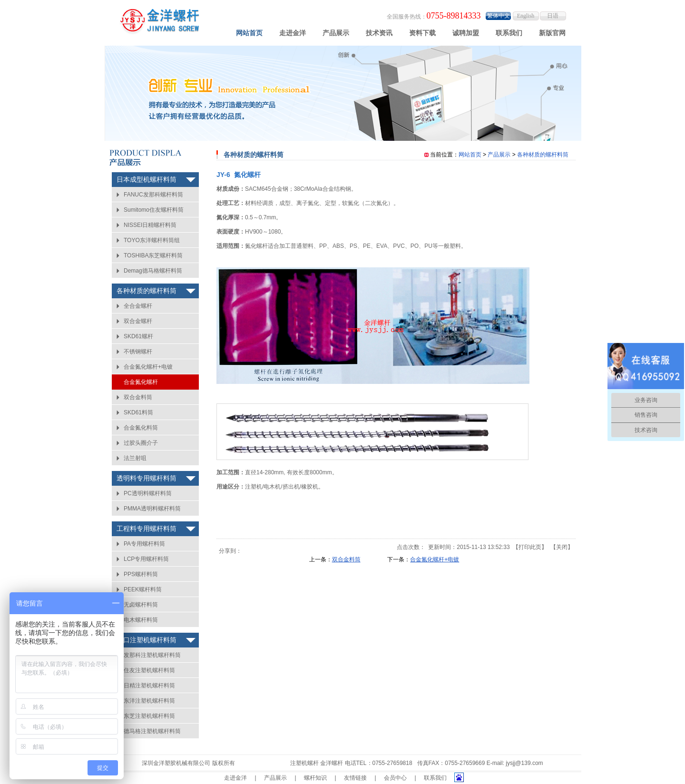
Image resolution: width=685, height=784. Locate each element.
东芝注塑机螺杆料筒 (149, 716)
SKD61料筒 (138, 412)
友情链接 (355, 778)
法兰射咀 (135, 458)
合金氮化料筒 (141, 428)
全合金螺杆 (138, 306)
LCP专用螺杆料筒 (146, 559)
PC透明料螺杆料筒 (148, 493)
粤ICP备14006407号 (262, 763)
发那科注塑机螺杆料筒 (152, 655)
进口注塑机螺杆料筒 (147, 640)
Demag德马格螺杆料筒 (153, 271)
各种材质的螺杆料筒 (147, 291)
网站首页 (249, 33)
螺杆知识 (315, 778)
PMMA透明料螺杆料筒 (152, 509)
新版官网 (552, 33)
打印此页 (530, 547)
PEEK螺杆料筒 (143, 589)
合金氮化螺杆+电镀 (148, 367)
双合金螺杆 (138, 321)
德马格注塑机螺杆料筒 (152, 731)
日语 (553, 16)
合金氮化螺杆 (141, 382)
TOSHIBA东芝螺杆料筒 (153, 255)
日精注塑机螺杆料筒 (149, 686)
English (526, 16)
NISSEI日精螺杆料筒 (150, 225)
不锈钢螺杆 (138, 352)
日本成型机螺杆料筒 (147, 180)
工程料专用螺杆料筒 (147, 529)
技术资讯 (379, 33)
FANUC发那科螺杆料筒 (153, 195)
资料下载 (422, 33)
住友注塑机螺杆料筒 (149, 670)
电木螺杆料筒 (141, 620)
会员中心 (395, 778)
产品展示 (336, 33)
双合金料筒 (138, 397)
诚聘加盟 (466, 33)
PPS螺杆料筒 (141, 574)
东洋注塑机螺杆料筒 (149, 701)
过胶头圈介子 (141, 443)
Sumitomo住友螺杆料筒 (154, 210)
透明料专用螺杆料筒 (147, 478)
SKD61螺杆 (138, 336)
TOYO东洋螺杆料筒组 (152, 240)
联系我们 (509, 33)
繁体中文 (499, 16)
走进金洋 (293, 33)
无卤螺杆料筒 (141, 605)
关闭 (562, 547)
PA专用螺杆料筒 (144, 544)
